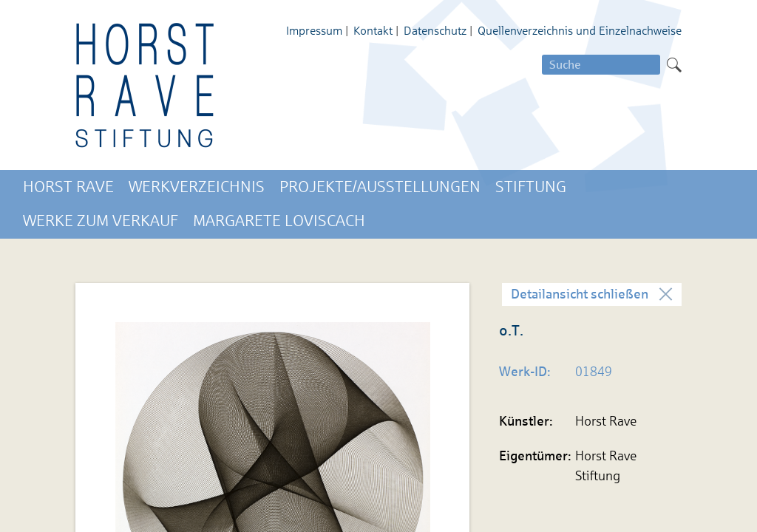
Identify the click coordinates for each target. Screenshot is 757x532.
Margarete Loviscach (279, 221)
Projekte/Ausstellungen (380, 187)
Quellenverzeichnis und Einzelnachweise (580, 31)
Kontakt (373, 31)
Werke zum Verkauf (101, 221)
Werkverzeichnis (197, 187)
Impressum (314, 31)
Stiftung (531, 187)
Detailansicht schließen (580, 294)
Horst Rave (68, 187)
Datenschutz (435, 31)
